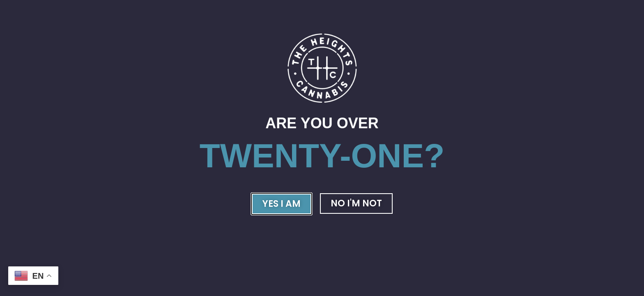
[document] (322, 148)
